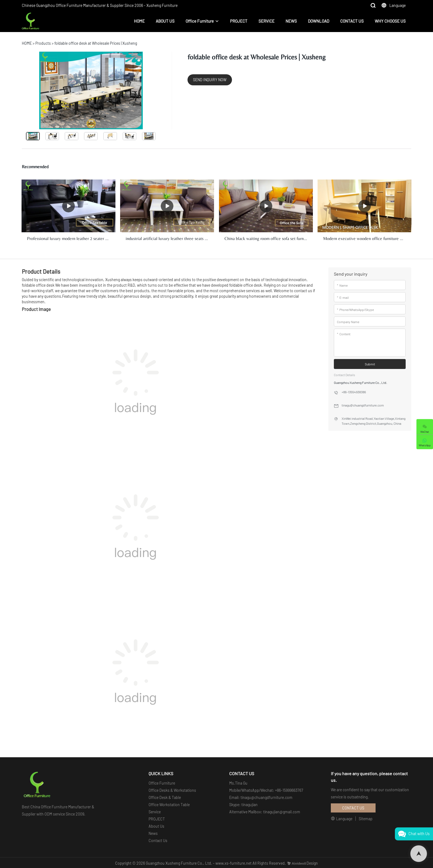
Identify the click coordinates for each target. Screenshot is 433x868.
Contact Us (158, 840)
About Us (156, 825)
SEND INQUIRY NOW (210, 80)
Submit (370, 363)
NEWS (291, 21)
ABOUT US (165, 21)
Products (43, 43)
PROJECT (239, 21)
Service (155, 811)
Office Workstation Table (169, 804)
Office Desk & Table (165, 797)
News (153, 833)
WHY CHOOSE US (390, 21)
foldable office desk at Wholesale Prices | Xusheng (96, 43)
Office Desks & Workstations (172, 789)
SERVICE (266, 21)
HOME (139, 21)
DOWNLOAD (319, 21)
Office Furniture (200, 21)
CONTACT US (352, 21)
